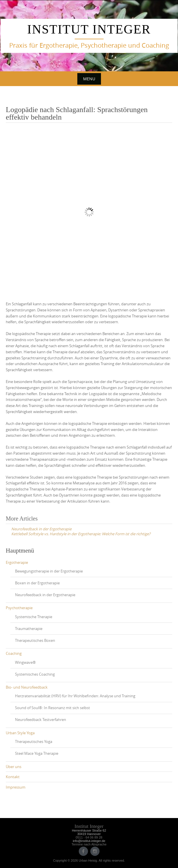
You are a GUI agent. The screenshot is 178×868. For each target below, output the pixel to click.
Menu (89, 79)
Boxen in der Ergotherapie (37, 583)
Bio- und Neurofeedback (27, 687)
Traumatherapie (29, 629)
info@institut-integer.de (89, 841)
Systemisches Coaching (35, 674)
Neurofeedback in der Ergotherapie (45, 595)
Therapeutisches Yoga (34, 741)
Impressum (16, 787)
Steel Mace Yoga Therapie (37, 753)
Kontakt (13, 777)
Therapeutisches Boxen (35, 640)
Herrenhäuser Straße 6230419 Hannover (89, 832)
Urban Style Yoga (20, 733)
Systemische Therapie (34, 617)
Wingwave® (25, 662)
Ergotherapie (17, 562)
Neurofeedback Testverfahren (41, 720)
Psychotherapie (19, 608)
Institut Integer (89, 29)
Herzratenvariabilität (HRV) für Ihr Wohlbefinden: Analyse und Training (75, 696)
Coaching (14, 653)
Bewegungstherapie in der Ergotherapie (49, 571)
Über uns (14, 767)
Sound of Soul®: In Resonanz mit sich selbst (53, 708)
